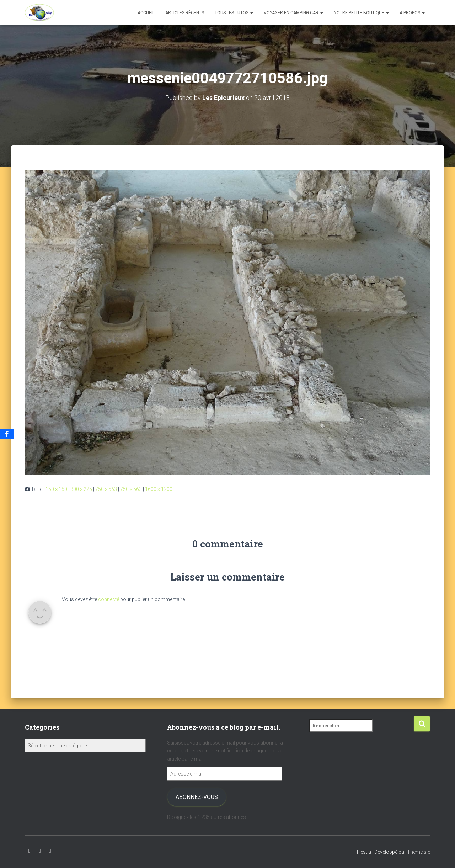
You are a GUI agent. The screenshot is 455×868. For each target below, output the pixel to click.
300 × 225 (81, 489)
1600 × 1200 (159, 489)
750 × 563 (106, 489)
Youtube (30, 851)
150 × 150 (56, 489)
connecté (109, 599)
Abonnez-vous (197, 797)
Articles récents (185, 13)
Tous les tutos (234, 13)
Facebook (50, 851)
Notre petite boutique (361, 13)
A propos (412, 13)
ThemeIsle (419, 852)
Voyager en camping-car (293, 13)
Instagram (40, 851)
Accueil (146, 13)
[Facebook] (7, 434)
